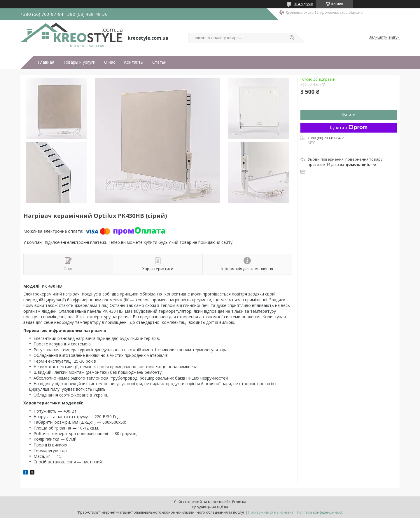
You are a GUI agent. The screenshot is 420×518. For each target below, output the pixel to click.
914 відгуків (303, 4)
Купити (349, 115)
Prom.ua (239, 502)
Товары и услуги (79, 62)
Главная (46, 62)
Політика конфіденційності (320, 512)
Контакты (134, 62)
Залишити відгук (384, 37)
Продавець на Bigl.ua (210, 507)
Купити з (349, 127)
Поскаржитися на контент (271, 512)
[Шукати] (292, 38)
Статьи (159, 62)
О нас (110, 62)
